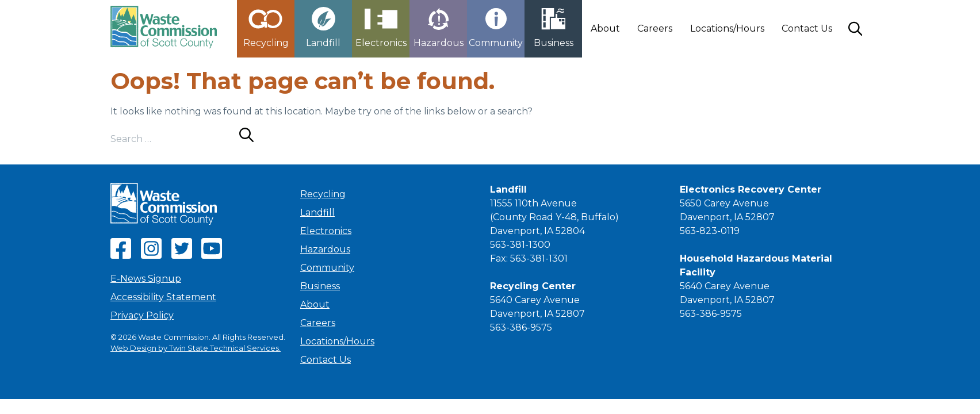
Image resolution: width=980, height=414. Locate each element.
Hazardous (325, 249)
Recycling (323, 194)
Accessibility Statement (163, 297)
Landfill (317, 212)
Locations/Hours (727, 28)
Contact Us (807, 28)
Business (320, 286)
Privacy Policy (142, 315)
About (605, 28)
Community (327, 268)
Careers (655, 28)
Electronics (326, 231)
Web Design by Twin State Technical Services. (196, 348)
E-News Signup (146, 279)
